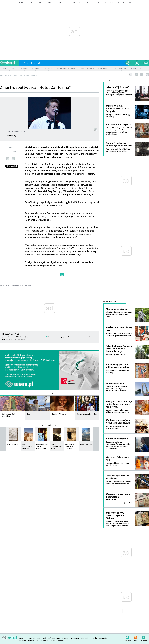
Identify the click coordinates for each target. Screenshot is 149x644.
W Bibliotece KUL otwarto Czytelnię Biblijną (115, 515)
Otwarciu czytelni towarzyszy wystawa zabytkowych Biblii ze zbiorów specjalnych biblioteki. (118, 524)
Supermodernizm (115, 383)
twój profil (137, 63)
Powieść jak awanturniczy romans (33, 337)
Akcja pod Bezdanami (117, 309)
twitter (147, 75)
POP (22, 286)
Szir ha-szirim (20, 339)
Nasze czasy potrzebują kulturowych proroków (118, 366)
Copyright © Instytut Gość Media (31, 641)
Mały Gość (109, 3)
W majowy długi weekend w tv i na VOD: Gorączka (118, 109)
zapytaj (50, 3)
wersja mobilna (125, 3)
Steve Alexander (13, 132)
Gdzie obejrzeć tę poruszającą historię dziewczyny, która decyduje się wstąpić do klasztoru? (119, 93)
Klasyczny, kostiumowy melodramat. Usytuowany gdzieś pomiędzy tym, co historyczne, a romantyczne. (118, 445)
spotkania (63, 3)
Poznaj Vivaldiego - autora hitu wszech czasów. (117, 464)
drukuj (13, 159)
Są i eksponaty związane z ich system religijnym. (117, 427)
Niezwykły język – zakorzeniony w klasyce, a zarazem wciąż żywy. (118, 411)
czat (40, 3)
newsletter (127, 637)
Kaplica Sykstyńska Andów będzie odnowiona (119, 144)
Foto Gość (56, 638)
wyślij (8, 159)
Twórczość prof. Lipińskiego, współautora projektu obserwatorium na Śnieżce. (117, 388)
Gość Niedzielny (92, 3)
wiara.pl (10, 63)
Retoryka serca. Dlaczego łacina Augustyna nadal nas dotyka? (119, 404)
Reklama (65, 638)
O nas (21, 638)
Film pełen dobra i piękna (57, 337)
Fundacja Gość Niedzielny (80, 638)
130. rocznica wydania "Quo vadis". (119, 503)
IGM (26, 638)
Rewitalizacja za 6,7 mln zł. (116, 355)
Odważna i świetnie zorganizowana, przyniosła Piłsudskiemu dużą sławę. (119, 314)
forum (20, 3)
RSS (135, 637)
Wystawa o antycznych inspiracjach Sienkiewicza (118, 497)
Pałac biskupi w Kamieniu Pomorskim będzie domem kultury (119, 349)
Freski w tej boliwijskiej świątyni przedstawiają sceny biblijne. (118, 150)
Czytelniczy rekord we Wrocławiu (117, 477)
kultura (32, 63)
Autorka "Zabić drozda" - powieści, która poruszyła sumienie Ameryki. (119, 335)
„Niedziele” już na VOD (11, 337)
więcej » (22, 418)
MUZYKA (16, 286)
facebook (142, 75)
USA (26, 286)
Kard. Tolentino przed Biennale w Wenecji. (117, 372)
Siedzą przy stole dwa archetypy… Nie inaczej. (119, 116)
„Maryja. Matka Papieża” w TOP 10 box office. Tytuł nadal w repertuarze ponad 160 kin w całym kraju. (119, 131)
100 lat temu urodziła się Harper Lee (119, 329)
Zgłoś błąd (144, 637)
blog (31, 3)
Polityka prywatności (99, 638)
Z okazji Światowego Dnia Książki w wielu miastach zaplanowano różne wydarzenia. (118, 484)
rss (136, 75)
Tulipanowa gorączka (117, 439)
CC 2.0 (23, 132)
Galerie (50, 394)
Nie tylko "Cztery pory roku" (117, 459)
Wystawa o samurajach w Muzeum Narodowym (118, 422)
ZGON (31, 286)
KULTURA (8, 286)
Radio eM (77, 3)
